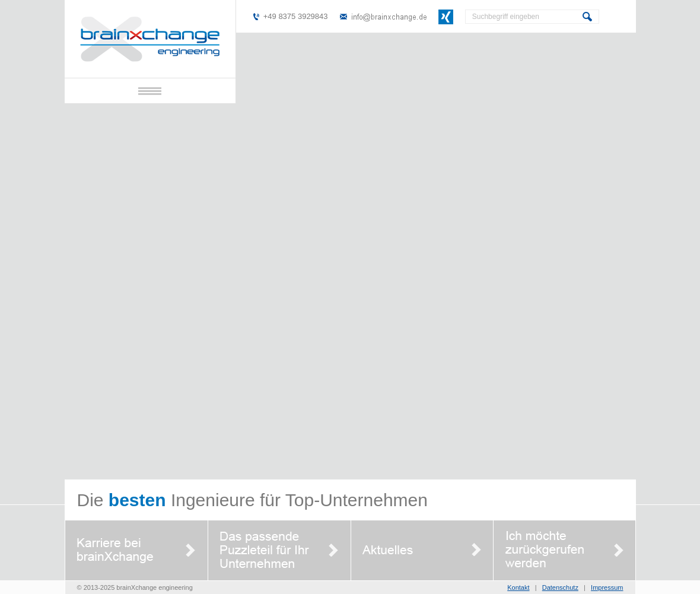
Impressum (607, 587)
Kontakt (518, 587)
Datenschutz (560, 587)
